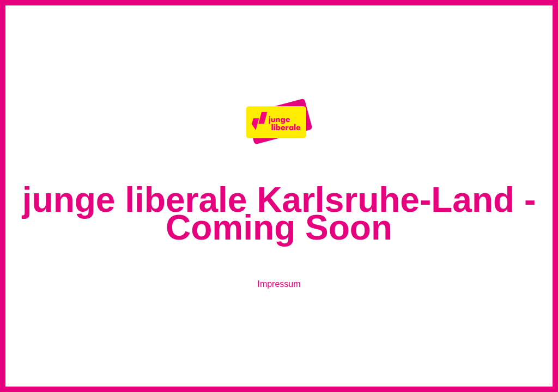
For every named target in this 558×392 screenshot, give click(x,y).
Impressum (279, 284)
